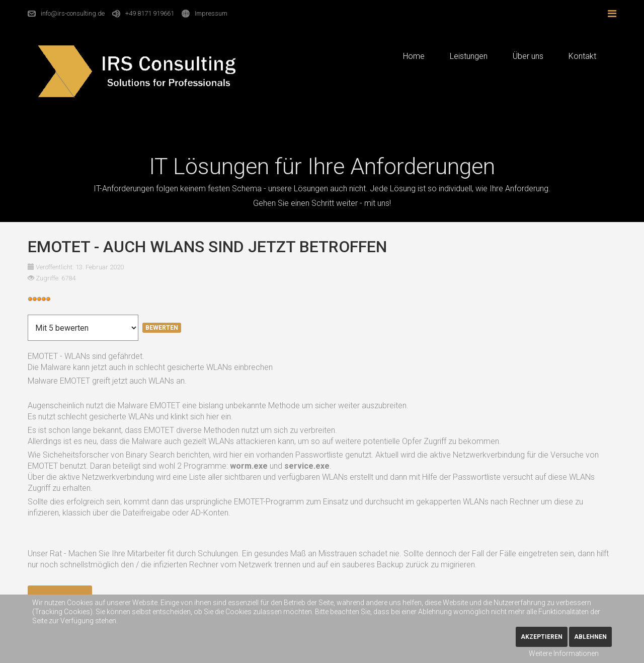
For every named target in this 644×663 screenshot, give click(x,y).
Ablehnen (590, 637)
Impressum (211, 13)
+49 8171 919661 (150, 13)
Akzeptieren (542, 637)
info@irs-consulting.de (73, 13)
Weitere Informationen (564, 653)
